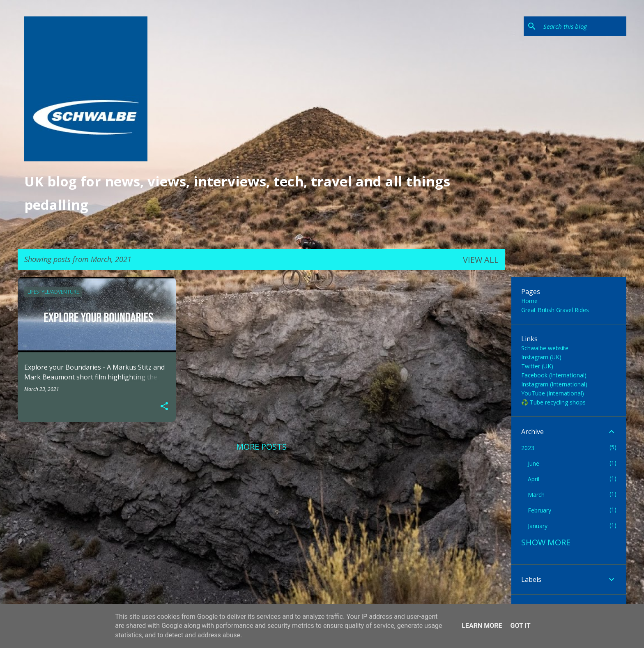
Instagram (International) (554, 384)
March (536, 495)
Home (529, 301)
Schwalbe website (545, 348)
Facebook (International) (554, 375)
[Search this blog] (583, 26)
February (539, 510)
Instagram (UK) (541, 357)
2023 (528, 448)
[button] (164, 407)
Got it (520, 626)
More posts (261, 447)
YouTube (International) (553, 393)
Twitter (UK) (537, 366)
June (534, 463)
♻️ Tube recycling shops (553, 402)
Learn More (482, 626)
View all (481, 260)
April (534, 479)
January (538, 526)
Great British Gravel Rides (555, 310)
